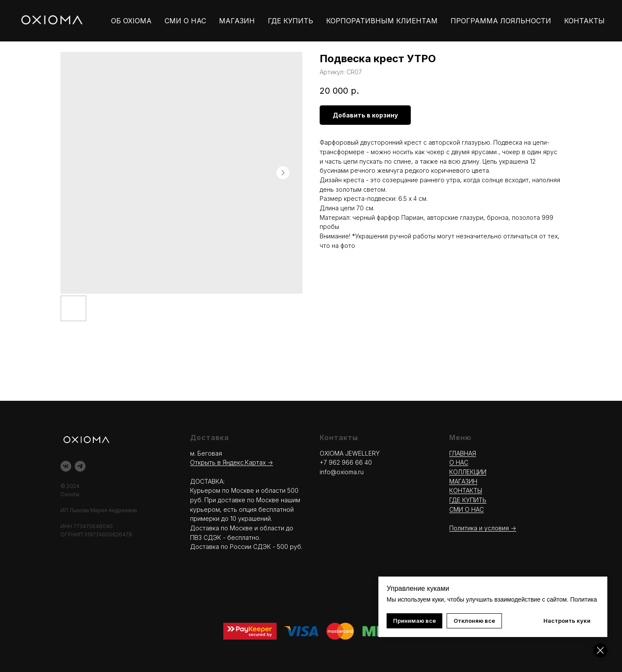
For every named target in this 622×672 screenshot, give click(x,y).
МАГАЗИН (237, 21)
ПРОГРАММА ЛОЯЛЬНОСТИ (501, 21)
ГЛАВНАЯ (463, 453)
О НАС (459, 462)
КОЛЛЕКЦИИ (468, 472)
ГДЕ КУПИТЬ (290, 21)
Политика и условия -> (483, 528)
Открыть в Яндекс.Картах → (232, 462)
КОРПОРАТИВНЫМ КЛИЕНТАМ (382, 21)
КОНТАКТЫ (584, 21)
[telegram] (80, 466)
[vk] (66, 466)
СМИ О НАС (185, 21)
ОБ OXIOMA (131, 21)
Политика (584, 599)
